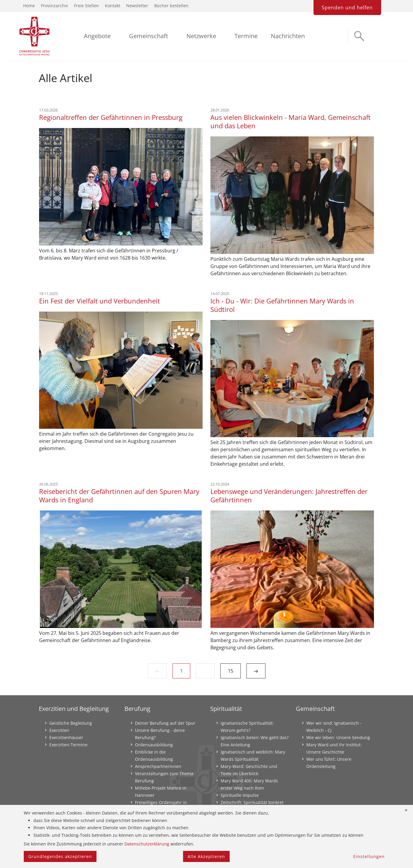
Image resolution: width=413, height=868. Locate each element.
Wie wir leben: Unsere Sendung (338, 737)
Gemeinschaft (148, 36)
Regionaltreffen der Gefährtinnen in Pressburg (111, 117)
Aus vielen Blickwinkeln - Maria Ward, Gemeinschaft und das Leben (291, 121)
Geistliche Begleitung (71, 723)
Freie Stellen (86, 6)
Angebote (97, 36)
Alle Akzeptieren (206, 856)
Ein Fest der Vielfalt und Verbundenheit (99, 301)
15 (231, 671)
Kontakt (113, 6)
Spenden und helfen (347, 8)
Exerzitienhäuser (66, 737)
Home (29, 6)
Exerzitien (59, 730)
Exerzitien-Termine (68, 745)
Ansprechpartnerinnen (158, 766)
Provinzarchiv (54, 6)
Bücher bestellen (171, 6)
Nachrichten (288, 36)
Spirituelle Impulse (240, 795)
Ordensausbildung (154, 745)
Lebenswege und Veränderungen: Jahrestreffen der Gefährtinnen (289, 495)
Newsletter (137, 6)
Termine (246, 36)
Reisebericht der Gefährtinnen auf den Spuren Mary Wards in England (119, 495)
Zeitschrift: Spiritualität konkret (252, 802)
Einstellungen (369, 856)
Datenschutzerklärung (147, 844)
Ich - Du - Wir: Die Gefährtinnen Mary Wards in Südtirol (282, 305)
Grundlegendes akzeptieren (60, 856)
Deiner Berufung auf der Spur (165, 723)
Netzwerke (201, 36)
